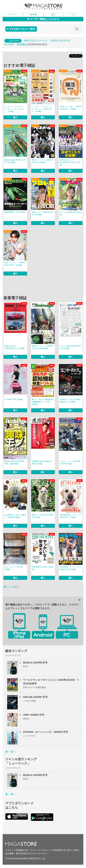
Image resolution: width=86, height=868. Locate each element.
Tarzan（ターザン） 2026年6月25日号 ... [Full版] (71, 108)
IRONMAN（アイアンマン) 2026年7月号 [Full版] (70, 568)
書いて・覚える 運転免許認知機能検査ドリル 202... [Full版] (43, 402)
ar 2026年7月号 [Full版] (13, 399)
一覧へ (11, 752)
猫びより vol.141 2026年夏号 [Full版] (43, 516)
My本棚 (33, 14)
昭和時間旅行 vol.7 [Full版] (15, 212)
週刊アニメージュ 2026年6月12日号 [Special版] (43, 347)
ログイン (13, 14)
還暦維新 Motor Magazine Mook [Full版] (42, 462)
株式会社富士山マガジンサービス (32, 854)
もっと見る (11, 587)
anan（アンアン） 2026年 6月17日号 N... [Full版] (15, 264)
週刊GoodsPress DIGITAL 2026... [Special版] (15, 462)
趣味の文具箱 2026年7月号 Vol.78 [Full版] (15, 161)
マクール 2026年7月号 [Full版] (70, 213)
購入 (15, 117)
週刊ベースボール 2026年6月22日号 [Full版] (43, 161)
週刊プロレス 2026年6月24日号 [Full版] (43, 213)
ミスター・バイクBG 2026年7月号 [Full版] (70, 462)
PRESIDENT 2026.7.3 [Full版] (43, 568)
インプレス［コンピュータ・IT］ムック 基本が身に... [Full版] (42, 109)
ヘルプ (73, 14)
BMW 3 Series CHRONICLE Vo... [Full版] (15, 347)
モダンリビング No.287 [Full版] (14, 568)
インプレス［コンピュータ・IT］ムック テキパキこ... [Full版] (14, 109)
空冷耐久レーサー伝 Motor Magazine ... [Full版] (70, 401)
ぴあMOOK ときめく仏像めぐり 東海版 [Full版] (15, 516)
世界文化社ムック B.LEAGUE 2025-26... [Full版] (70, 162)
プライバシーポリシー (41, 850)
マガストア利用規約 (15, 850)
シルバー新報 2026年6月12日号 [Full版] (70, 347)
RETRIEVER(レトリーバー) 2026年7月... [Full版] (71, 516)
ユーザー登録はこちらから (43, 19)
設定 (53, 14)
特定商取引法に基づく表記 (66, 850)
